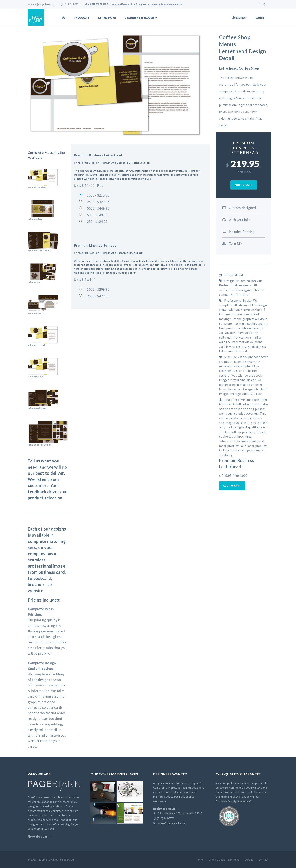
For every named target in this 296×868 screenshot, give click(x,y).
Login (260, 18)
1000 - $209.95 (98, 289)
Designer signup (164, 809)
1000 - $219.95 (98, 195)
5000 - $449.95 (98, 208)
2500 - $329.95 (98, 202)
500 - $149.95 (97, 215)
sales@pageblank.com (42, 4)
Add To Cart (244, 185)
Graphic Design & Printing (224, 860)
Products (82, 18)
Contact (263, 860)
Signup (239, 18)
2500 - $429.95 (98, 296)
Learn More (107, 18)
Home (199, 860)
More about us (38, 837)
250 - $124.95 (97, 222)
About (249, 860)
